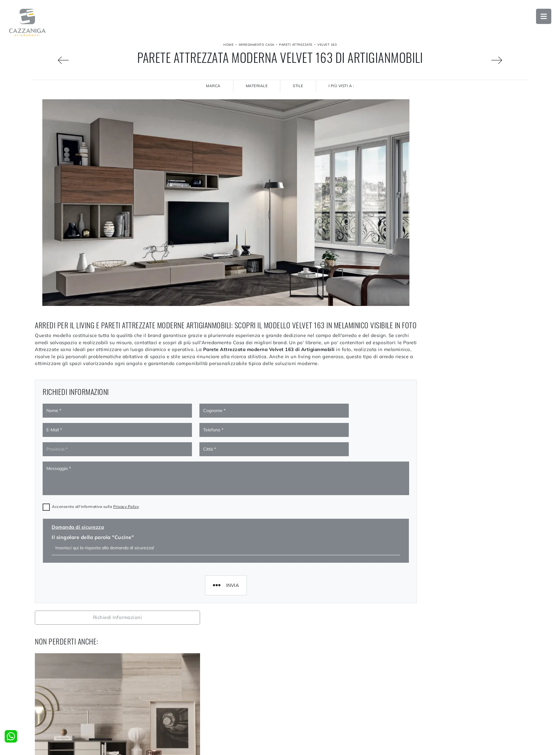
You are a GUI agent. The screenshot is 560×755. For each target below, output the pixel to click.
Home (229, 45)
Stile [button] (298, 86)
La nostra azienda (178, 748)
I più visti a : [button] (341, 86)
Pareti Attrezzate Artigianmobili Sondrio (467, 686)
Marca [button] (213, 86)
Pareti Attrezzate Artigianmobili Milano (467, 658)
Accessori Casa (423, 748)
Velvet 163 (327, 45)
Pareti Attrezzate (296, 45)
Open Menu (543, 17)
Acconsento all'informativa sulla (96, 503)
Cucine (291, 748)
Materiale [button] (257, 86)
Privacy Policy (126, 503)
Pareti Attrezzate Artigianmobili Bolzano (467, 700)
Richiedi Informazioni (467, 106)
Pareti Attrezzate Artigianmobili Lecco (467, 672)
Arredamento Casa (257, 45)
